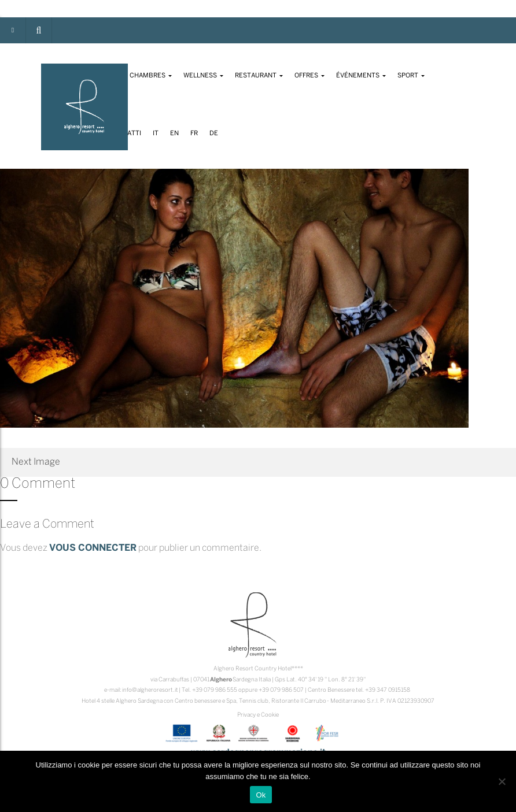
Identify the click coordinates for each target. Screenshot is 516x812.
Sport (411, 76)
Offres (309, 76)
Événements (361, 76)
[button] (39, 30)
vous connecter (93, 548)
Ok (261, 795)
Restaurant (259, 76)
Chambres (151, 76)
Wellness (203, 76)
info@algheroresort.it (150, 690)
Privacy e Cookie (258, 715)
